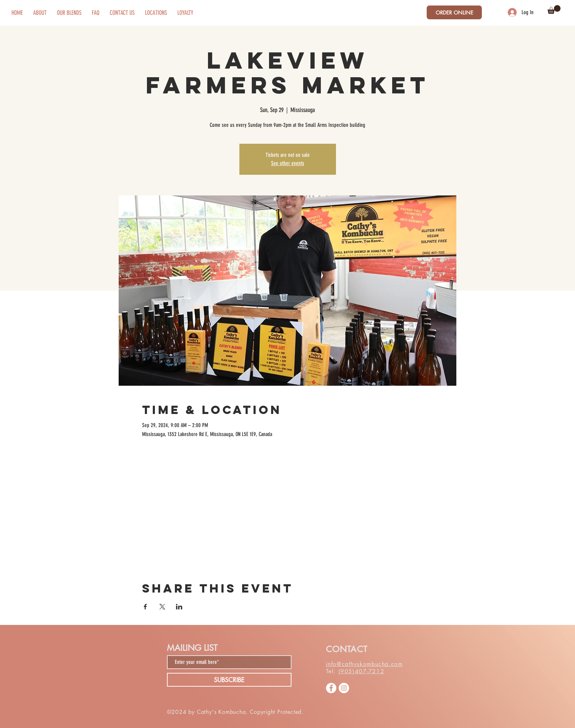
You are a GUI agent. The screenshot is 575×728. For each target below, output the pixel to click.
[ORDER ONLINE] (454, 12)
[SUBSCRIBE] (229, 680)
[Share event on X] (162, 607)
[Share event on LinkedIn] (179, 607)
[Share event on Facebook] (145, 607)
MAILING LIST (192, 648)
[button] (554, 9)
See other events (288, 163)
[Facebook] (331, 688)
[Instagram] (344, 688)
